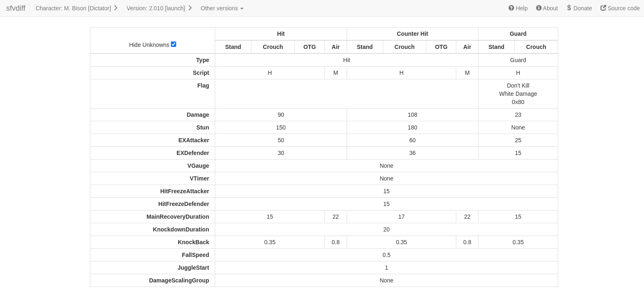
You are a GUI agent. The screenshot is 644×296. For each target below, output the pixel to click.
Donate (579, 8)
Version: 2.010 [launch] (159, 8)
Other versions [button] (222, 8)
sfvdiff (16, 8)
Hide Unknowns (153, 45)
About (547, 8)
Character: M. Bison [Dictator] (77, 8)
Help (518, 8)
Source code (620, 8)
